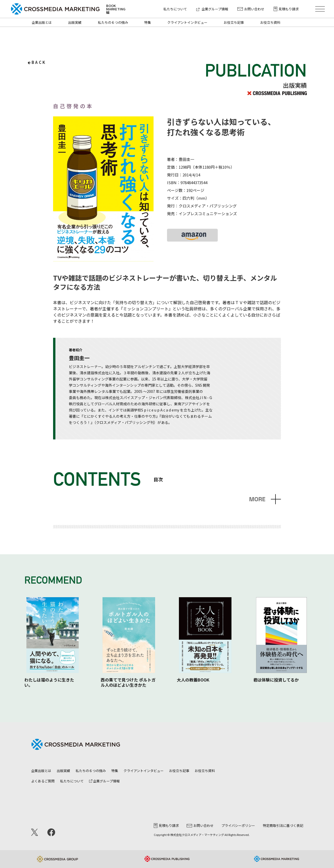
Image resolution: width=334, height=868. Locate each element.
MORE (257, 499)
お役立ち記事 (234, 22)
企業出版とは (42, 22)
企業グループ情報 (212, 9)
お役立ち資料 (270, 22)
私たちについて (175, 9)
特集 (148, 22)
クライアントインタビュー (187, 22)
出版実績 (75, 22)
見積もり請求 (286, 9)
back (39, 62)
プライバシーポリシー (238, 825)
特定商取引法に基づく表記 (283, 825)
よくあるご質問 (43, 781)
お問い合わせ (251, 9)
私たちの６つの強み (113, 22)
